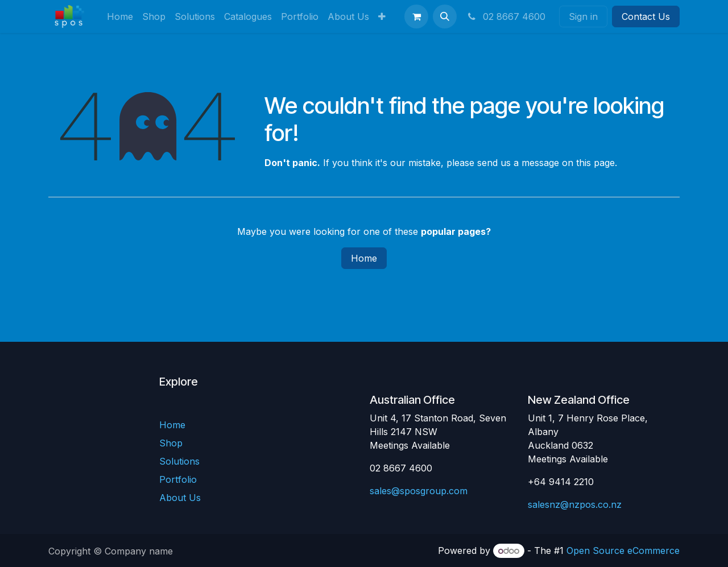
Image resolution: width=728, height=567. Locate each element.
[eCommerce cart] (416, 16)
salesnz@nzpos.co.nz (575, 504)
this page (595, 163)
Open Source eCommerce (623, 551)
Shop (171, 443)
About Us (180, 498)
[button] (445, 16)
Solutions (179, 461)
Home (364, 258)
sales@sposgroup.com (419, 491)
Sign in (583, 16)
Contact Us (646, 16)
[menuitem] (120, 16)
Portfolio (178, 479)
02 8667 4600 (506, 16)
